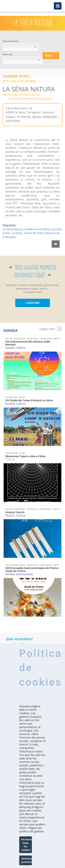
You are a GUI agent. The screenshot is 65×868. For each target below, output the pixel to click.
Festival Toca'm (15, 512)
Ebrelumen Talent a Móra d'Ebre (26, 456)
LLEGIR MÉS (32, 303)
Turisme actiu (16, 76)
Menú (58, 6)
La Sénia (17, 233)
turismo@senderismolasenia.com (30, 99)
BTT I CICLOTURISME (19, 81)
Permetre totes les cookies (27, 845)
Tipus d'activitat (10, 41)
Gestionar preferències (27, 860)
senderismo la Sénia (37, 229)
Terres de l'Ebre (34, 233)
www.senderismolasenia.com (21, 95)
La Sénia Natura (13, 229)
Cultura (21, 348)
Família (10, 348)
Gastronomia (24, 574)
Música (10, 515)
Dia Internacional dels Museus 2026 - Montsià (28, 343)
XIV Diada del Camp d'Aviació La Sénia (29, 400)
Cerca (48, 56)
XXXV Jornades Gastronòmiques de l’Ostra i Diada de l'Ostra (32, 569)
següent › (59, 329)
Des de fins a (32, 339)
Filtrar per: (8, 54)
